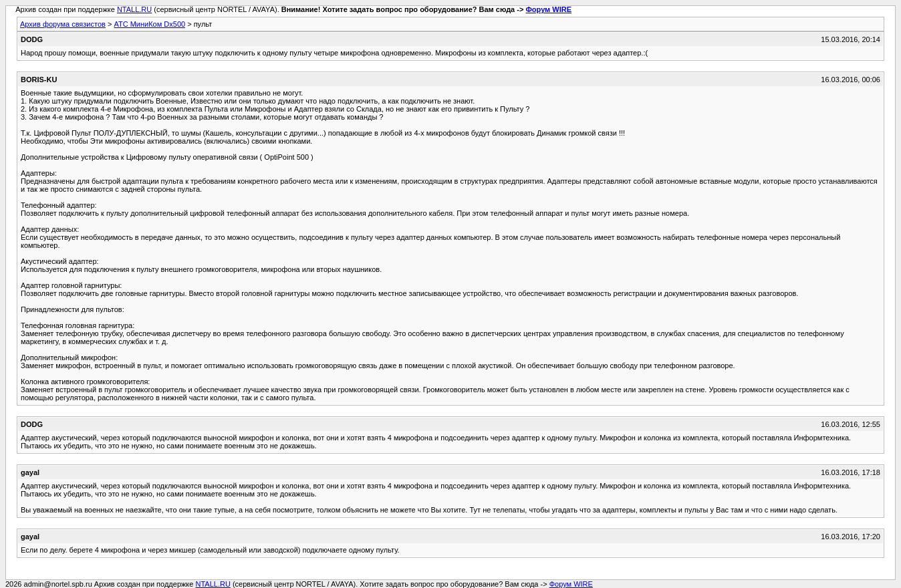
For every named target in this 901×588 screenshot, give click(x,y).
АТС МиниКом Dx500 (149, 24)
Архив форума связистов (63, 24)
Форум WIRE (548, 9)
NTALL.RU (134, 9)
